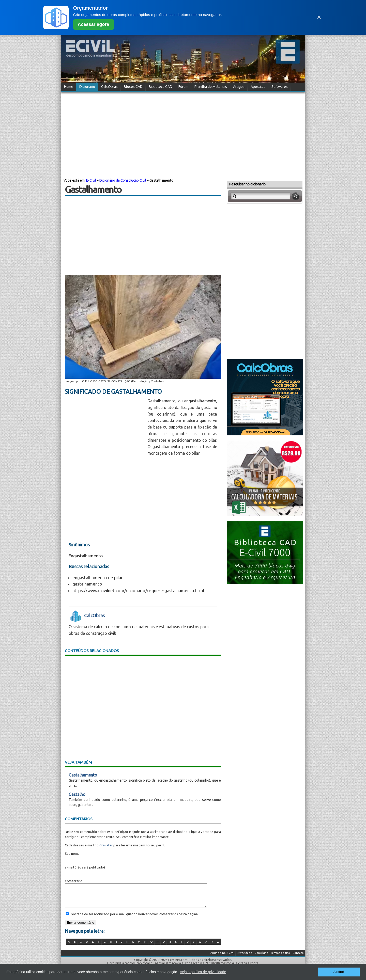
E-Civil (91, 180)
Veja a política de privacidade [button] (203, 972)
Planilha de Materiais (211, 87)
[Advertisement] (183, 133)
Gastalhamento (83, 775)
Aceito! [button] (339, 972)
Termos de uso (280, 957)
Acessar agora (94, 24)
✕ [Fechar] (319, 17)
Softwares (280, 87)
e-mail (69, 867)
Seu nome (72, 853)
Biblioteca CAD (161, 87)
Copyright (261, 957)
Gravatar (106, 845)
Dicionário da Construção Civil (123, 180)
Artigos (239, 87)
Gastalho (77, 794)
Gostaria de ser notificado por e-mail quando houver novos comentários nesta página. (134, 919)
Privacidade (245, 957)
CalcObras (109, 87)
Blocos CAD (133, 87)
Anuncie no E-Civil (222, 957)
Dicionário (87, 87)
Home (69, 87)
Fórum (183, 87)
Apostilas (258, 87)
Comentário (74, 881)
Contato (298, 957)
